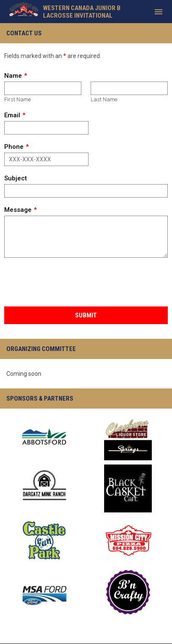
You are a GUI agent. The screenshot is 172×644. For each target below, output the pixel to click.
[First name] (43, 88)
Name (13, 76)
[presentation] (68, 282)
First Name (17, 99)
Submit (86, 315)
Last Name (104, 99)
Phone (14, 147)
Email (12, 115)
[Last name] (129, 88)
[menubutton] (159, 12)
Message (18, 210)
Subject (16, 178)
